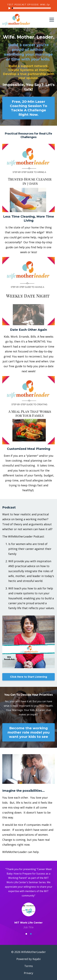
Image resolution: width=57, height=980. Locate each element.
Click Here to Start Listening (29, 677)
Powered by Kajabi (28, 959)
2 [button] (31, 934)
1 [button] (26, 934)
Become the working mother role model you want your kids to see (28, 732)
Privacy (28, 973)
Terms (29, 966)
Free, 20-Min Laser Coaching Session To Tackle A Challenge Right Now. (28, 108)
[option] (28, 898)
